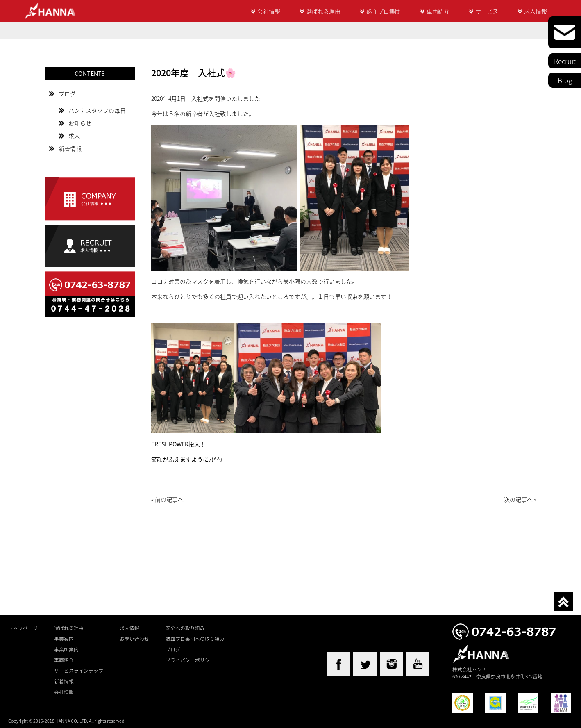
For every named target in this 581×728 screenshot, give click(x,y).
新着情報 (70, 148)
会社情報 (269, 11)
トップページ (23, 628)
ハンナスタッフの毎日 (97, 110)
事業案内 (64, 639)
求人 (74, 136)
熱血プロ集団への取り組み (195, 639)
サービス (487, 11)
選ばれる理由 (323, 11)
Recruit (565, 61)
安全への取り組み (185, 628)
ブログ (67, 93)
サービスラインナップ (79, 671)
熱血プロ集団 (384, 11)
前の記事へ (169, 499)
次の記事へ (518, 499)
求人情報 (536, 11)
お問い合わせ (134, 639)
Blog (565, 80)
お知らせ (80, 123)
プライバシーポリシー (190, 660)
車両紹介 (438, 11)
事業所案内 (66, 649)
